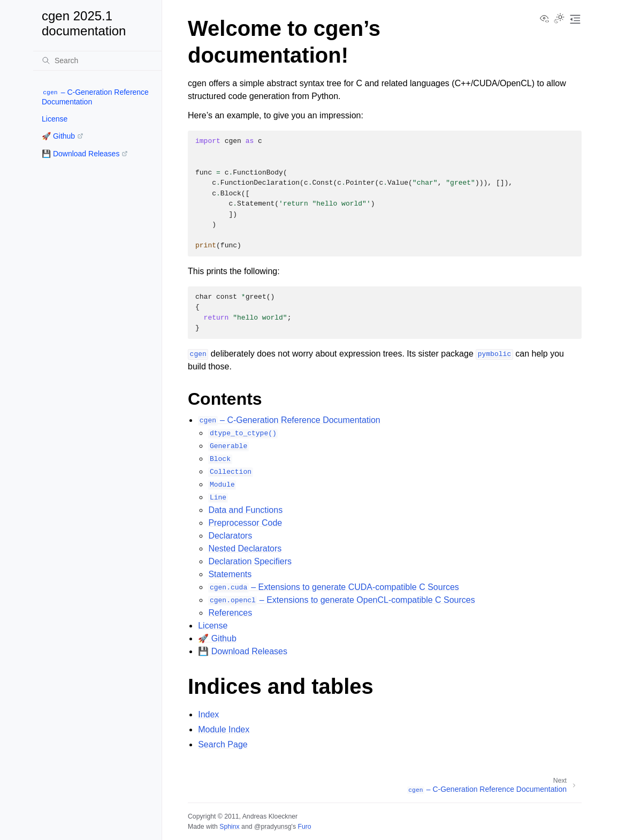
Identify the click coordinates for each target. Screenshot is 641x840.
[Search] (97, 60)
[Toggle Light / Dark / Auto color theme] (559, 19)
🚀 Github (58, 136)
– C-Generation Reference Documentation (95, 97)
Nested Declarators (245, 548)
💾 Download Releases (81, 154)
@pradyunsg (273, 827)
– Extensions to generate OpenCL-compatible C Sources (341, 600)
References (230, 613)
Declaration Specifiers (250, 561)
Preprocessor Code (245, 523)
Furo (304, 827)
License (55, 119)
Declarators (230, 536)
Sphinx (229, 827)
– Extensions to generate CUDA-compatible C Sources (333, 587)
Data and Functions (245, 510)
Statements (230, 574)
